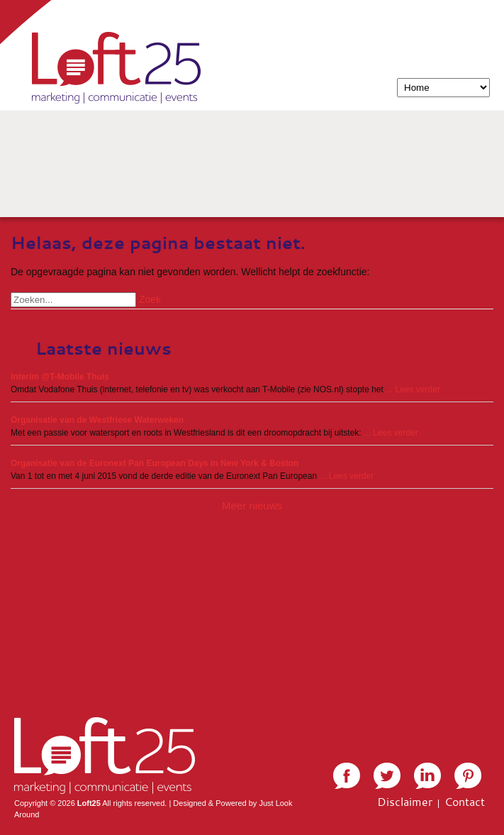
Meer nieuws (252, 505)
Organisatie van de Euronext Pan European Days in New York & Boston (155, 463)
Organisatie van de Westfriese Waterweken (97, 420)
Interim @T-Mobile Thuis (60, 377)
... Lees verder (413, 389)
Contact (465, 802)
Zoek (150, 299)
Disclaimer (405, 802)
